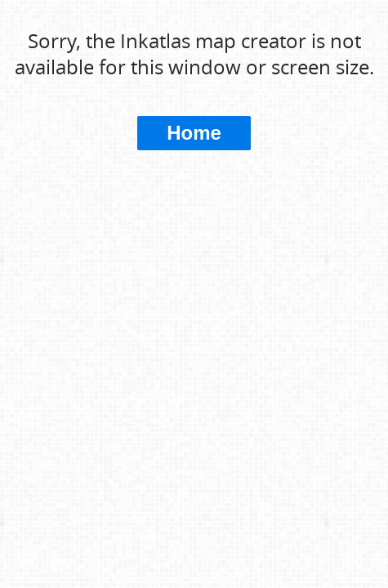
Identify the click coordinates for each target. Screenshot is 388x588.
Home (194, 133)
